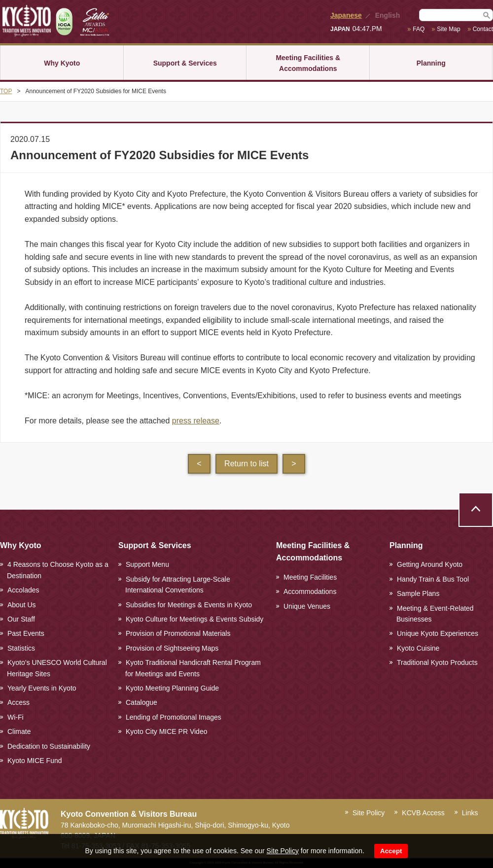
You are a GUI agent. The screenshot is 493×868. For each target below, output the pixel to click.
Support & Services (185, 63)
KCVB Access (423, 813)
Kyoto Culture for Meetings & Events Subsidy (194, 619)
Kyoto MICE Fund (35, 761)
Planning (431, 63)
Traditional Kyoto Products (437, 662)
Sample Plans (418, 593)
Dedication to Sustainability (49, 746)
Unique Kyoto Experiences (438, 633)
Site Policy (283, 851)
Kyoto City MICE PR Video (166, 731)
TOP (6, 91)
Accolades (23, 590)
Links (470, 813)
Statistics (21, 648)
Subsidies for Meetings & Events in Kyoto (189, 605)
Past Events (26, 633)
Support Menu (147, 564)
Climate (19, 731)
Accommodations (310, 591)
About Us (22, 605)
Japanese (346, 15)
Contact (483, 29)
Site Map (448, 29)
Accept (391, 851)
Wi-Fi (16, 717)
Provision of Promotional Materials (178, 633)
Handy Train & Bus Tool (433, 579)
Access (18, 702)
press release (196, 421)
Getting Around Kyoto (430, 564)
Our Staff (21, 619)
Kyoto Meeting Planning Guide (172, 688)
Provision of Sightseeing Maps (172, 648)
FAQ (419, 29)
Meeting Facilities (310, 577)
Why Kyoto (62, 63)
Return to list (246, 464)
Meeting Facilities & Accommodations (308, 63)
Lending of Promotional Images (174, 717)
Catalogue (141, 702)
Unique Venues (307, 606)
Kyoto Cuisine (418, 648)
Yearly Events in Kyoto (42, 688)
